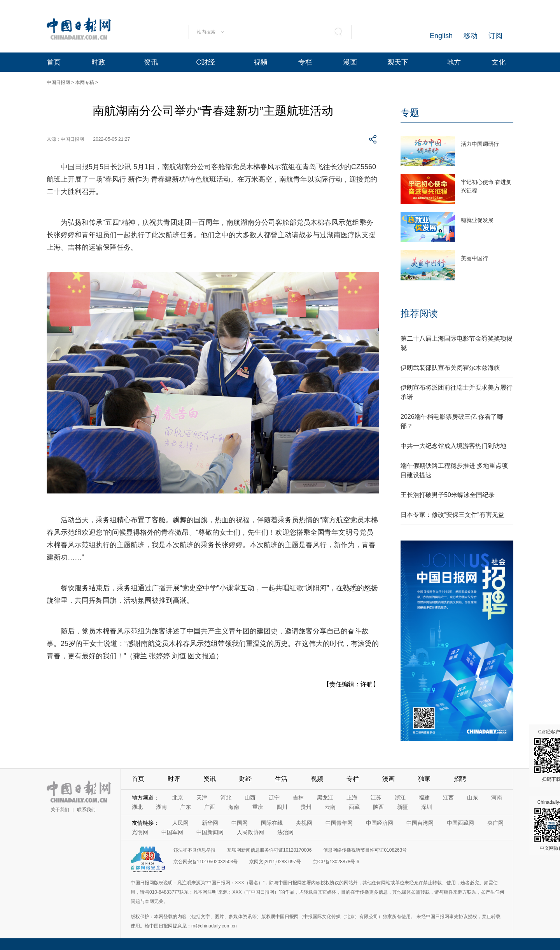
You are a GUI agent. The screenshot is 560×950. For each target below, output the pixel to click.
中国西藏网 (460, 823)
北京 (178, 798)
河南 (497, 798)
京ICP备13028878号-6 (336, 862)
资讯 (151, 62)
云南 (330, 807)
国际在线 (272, 823)
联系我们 (86, 810)
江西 (448, 798)
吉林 (298, 798)
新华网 (210, 823)
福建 (424, 798)
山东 (472, 798)
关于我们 (60, 810)
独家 (424, 779)
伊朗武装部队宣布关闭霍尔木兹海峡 (450, 368)
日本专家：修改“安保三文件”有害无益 (452, 515)
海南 (234, 807)
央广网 (495, 823)
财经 (245, 779)
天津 (202, 798)
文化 (499, 62)
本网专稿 (85, 82)
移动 (471, 36)
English (441, 36)
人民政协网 (250, 832)
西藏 (354, 807)
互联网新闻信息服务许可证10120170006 (269, 850)
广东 (185, 807)
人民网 (180, 823)
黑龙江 (325, 798)
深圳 (427, 807)
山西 (250, 798)
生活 (281, 779)
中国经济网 (380, 823)
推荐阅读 (419, 313)
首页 (54, 62)
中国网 (240, 823)
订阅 (495, 36)
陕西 (378, 807)
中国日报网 (58, 82)
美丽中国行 (474, 258)
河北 (226, 798)
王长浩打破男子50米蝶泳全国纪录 (448, 495)
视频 (261, 62)
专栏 (305, 62)
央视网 (304, 823)
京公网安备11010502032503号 (206, 862)
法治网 (285, 832)
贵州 (306, 807)
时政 (98, 62)
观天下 (398, 62)
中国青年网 (339, 823)
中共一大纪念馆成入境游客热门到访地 (453, 446)
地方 (454, 62)
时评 (174, 779)
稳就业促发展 (477, 220)
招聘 (460, 779)
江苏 (376, 798)
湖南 (161, 807)
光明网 (140, 832)
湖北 (137, 807)
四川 (282, 807)
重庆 (258, 807)
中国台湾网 (420, 823)
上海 (352, 798)
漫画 (350, 62)
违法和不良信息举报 (194, 850)
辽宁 (274, 798)
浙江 (400, 798)
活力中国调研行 (480, 144)
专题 (410, 113)
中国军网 (172, 832)
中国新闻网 (210, 832)
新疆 (402, 807)
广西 (210, 807)
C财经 (206, 62)
